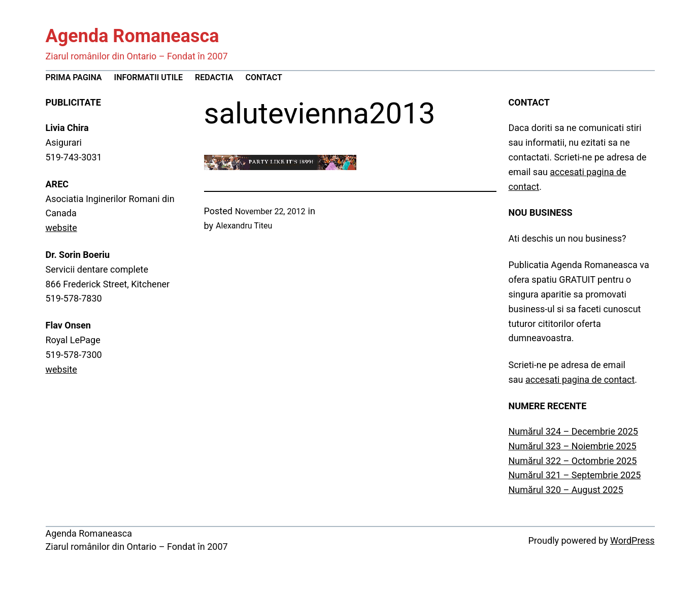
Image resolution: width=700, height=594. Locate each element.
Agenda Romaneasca (132, 36)
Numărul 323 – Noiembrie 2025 (573, 446)
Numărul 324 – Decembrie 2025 (573, 431)
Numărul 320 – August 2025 (566, 490)
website (61, 228)
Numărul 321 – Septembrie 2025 (575, 475)
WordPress (632, 540)
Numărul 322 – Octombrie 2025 (573, 461)
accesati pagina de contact (580, 379)
